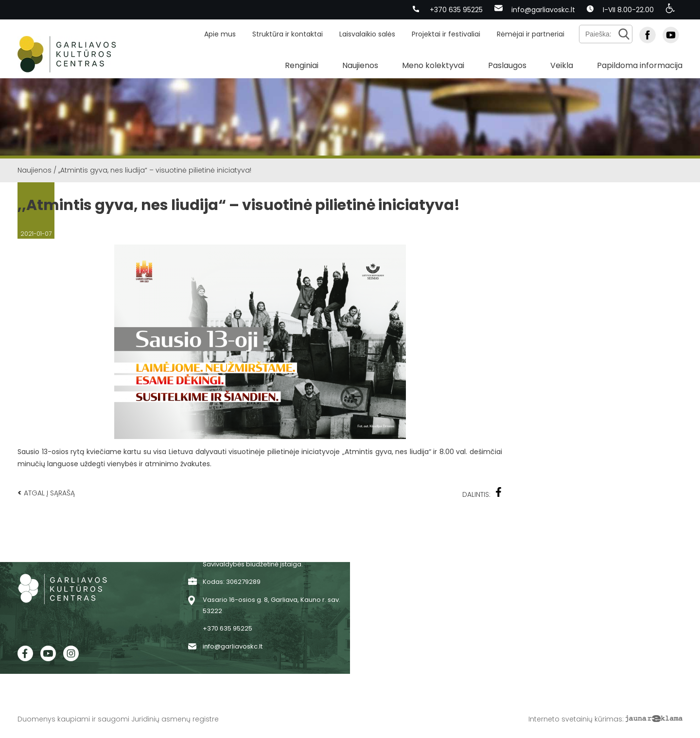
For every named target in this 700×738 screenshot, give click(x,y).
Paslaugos (507, 65)
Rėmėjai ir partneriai (531, 34)
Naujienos (360, 65)
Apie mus (220, 34)
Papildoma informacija (640, 65)
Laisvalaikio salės (367, 34)
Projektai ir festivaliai (446, 34)
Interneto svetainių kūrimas (575, 719)
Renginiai (302, 65)
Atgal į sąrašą (46, 493)
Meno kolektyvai (433, 65)
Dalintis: (482, 493)
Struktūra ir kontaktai (288, 34)
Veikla (562, 65)
